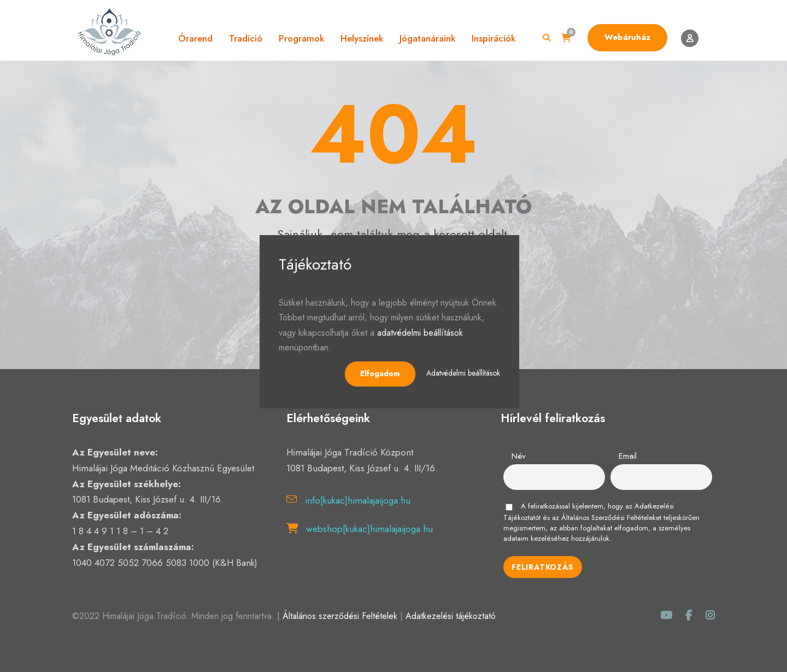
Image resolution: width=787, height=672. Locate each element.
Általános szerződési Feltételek (340, 616)
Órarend (195, 38)
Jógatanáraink (427, 38)
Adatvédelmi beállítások (463, 373)
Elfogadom (380, 373)
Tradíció (246, 38)
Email (628, 456)
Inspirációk (494, 38)
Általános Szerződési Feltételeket (611, 518)
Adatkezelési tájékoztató (451, 616)
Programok (301, 38)
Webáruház (627, 37)
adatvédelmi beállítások (420, 333)
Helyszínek (362, 38)
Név (519, 456)
